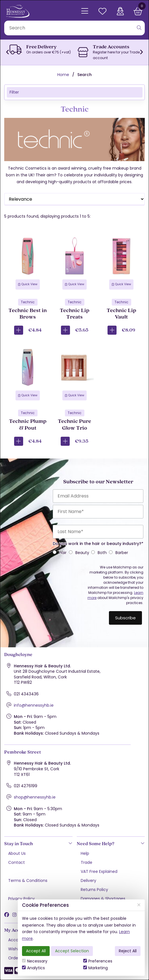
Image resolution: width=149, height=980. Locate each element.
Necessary (35, 961)
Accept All (36, 951)
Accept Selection (72, 951)
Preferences (98, 961)
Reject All (128, 951)
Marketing (96, 968)
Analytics (33, 968)
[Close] (139, 905)
